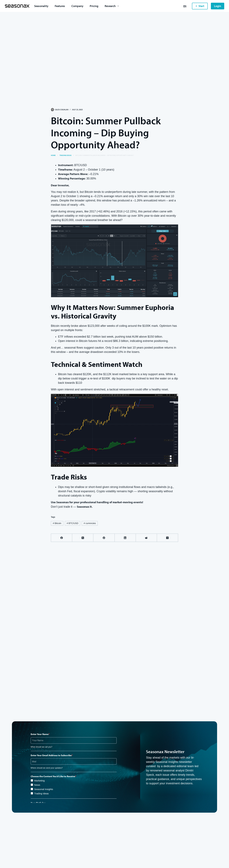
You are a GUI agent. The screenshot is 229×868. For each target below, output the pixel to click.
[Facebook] (62, 538)
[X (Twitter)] (83, 538)
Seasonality (41, 6)
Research (112, 6)
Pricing (94, 6)
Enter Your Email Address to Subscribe (51, 755)
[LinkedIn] (125, 538)
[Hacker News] (168, 538)
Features (60, 6)
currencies (90, 523)
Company (77, 6)
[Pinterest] (104, 538)
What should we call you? (42, 747)
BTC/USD (72, 523)
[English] (185, 6)
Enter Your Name (40, 734)
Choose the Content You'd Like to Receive (53, 776)
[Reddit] (146, 538)
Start (200, 6)
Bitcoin (57, 523)
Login (218, 6)
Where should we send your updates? (47, 768)
